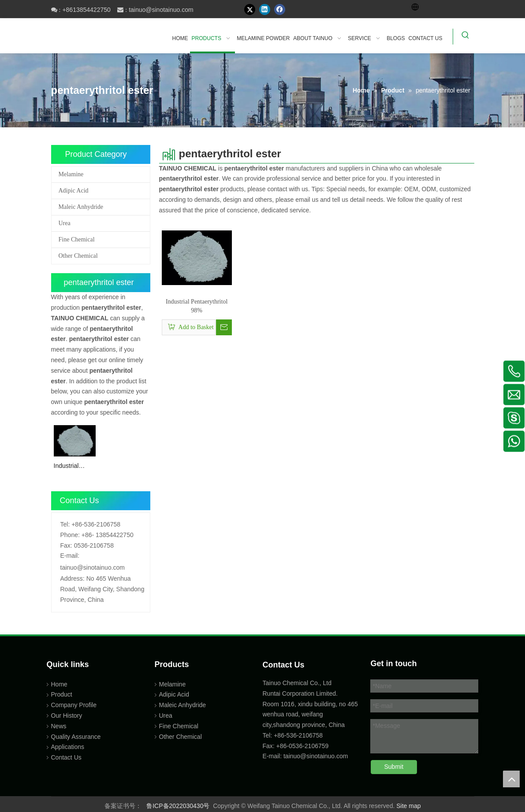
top (511, 779)
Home (59, 684)
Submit (394, 767)
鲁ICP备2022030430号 (178, 806)
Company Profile (74, 705)
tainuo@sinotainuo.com (161, 10)
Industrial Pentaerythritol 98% (74, 466)
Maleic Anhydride (81, 207)
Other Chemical (78, 256)
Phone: (70, 535)
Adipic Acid (74, 191)
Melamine (71, 174)
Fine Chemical (77, 239)
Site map (408, 806)
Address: (73, 578)
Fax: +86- (276, 746)
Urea (65, 223)
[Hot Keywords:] (465, 37)
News (59, 726)
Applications (68, 747)
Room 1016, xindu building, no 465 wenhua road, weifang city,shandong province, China (310, 715)
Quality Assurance (76, 737)
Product (62, 694)
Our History (67, 716)
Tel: (65, 524)
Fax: (66, 545)
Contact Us (66, 757)
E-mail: (70, 556)
